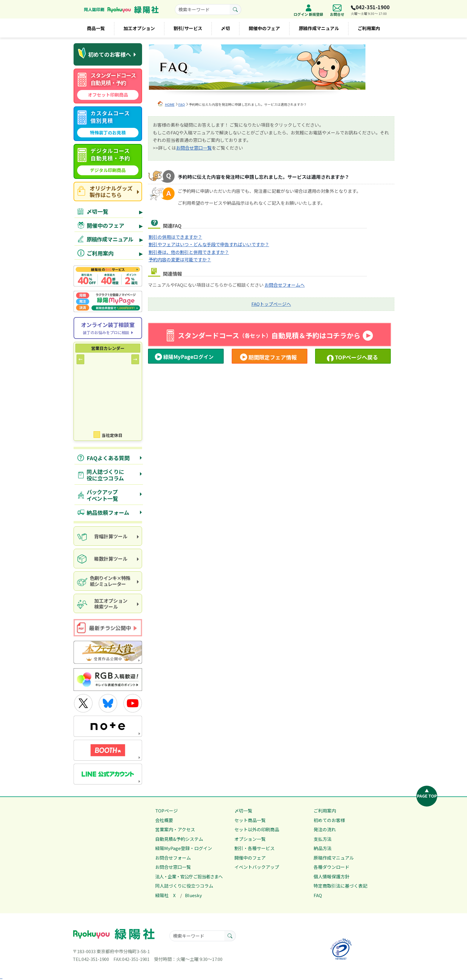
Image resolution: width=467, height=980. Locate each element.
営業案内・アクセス (175, 829)
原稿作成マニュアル (319, 28)
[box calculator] (108, 558)
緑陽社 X (165, 895)
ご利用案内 (369, 28)
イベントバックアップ (257, 867)
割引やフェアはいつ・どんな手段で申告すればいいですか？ (209, 244)
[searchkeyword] (202, 10)
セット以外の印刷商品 (257, 829)
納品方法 (323, 848)
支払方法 (323, 839)
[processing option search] (108, 603)
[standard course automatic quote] (108, 86)
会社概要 (164, 820)
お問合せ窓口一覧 (194, 148)
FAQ (182, 104)
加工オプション (139, 28)
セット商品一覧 (250, 820)
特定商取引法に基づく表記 (340, 886)
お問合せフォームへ (285, 285)
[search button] (236, 10)
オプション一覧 (250, 839)
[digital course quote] (108, 161)
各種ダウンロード (331, 867)
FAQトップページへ (271, 304)
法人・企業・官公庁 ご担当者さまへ (189, 876)
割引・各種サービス (254, 848)
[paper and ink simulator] (108, 581)
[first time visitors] (108, 54)
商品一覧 (96, 28)
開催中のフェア (264, 28)
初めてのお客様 (329, 820)
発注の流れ (325, 829)
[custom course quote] (108, 124)
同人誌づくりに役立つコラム (184, 886)
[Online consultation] (108, 328)
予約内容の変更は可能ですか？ (180, 259)
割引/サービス (188, 28)
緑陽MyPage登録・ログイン (184, 848)
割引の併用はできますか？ (175, 237)
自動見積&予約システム (179, 839)
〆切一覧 (243, 811)
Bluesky (193, 895)
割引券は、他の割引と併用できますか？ (189, 252)
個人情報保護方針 (331, 876)
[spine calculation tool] (108, 536)
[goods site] (108, 191)
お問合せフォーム (173, 858)
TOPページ (166, 811)
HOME (170, 104)
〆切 (225, 28)
